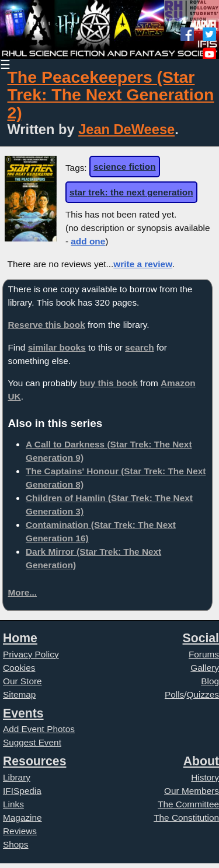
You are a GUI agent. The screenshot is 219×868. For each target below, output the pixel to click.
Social (201, 638)
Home (20, 638)
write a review (143, 264)
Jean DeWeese (126, 129)
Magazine (22, 818)
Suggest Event (32, 742)
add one (88, 241)
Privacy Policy (31, 654)
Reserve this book (46, 325)
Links (13, 804)
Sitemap (19, 694)
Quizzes (203, 694)
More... (22, 592)
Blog (210, 681)
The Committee (188, 804)
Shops (16, 844)
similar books (57, 347)
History (205, 777)
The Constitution (186, 818)
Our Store (22, 681)
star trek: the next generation (131, 192)
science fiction (125, 167)
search (140, 347)
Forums (204, 654)
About (201, 761)
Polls (174, 694)
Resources (34, 761)
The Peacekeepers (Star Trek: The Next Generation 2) (111, 95)
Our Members (192, 791)
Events (23, 713)
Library (17, 777)
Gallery (205, 668)
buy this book (109, 383)
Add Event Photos (39, 729)
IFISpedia (22, 791)
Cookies (19, 668)
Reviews (20, 831)
